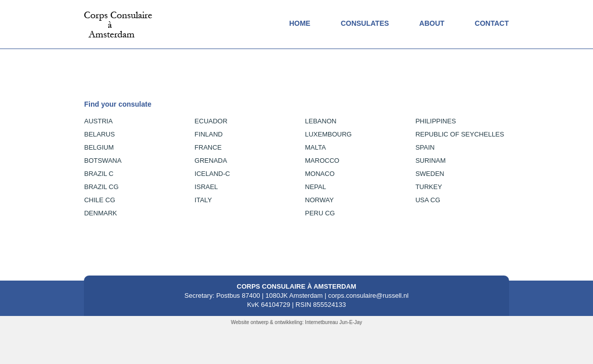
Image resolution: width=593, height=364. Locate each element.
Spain (425, 147)
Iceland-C (212, 174)
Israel (206, 187)
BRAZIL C (99, 174)
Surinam (431, 161)
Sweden (430, 174)
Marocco (322, 161)
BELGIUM (99, 147)
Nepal (315, 187)
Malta (315, 147)
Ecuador (211, 121)
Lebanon (321, 121)
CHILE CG (99, 200)
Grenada (211, 161)
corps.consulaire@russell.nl (368, 295)
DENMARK (100, 213)
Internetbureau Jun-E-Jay (333, 322)
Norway (319, 200)
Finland (209, 134)
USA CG (428, 200)
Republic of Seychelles (460, 134)
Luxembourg (328, 134)
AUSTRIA (98, 121)
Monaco (320, 174)
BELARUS (99, 134)
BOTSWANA (103, 161)
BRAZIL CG (101, 187)
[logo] (118, 15)
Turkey (429, 187)
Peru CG (320, 213)
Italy (203, 200)
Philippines (436, 121)
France (208, 147)
